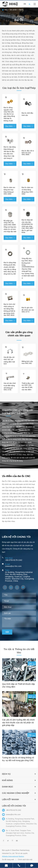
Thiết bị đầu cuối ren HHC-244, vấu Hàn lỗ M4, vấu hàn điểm (28, 386)
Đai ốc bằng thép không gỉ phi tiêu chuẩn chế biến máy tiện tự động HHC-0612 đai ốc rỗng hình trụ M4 (10, 268)
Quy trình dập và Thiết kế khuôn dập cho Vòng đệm (18, 685)
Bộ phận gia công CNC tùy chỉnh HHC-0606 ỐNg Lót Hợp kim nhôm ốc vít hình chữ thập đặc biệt (10, 226)
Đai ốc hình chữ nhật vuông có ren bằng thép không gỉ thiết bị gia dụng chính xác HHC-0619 (9, 310)
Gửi (7, 632)
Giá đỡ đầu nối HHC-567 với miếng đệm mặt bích (9, 361)
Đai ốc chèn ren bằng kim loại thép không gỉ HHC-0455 (9, 191)
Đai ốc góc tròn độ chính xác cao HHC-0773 (28, 310)
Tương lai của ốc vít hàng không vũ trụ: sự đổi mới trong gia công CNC (18, 759)
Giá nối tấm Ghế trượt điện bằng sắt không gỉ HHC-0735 (10, 387)
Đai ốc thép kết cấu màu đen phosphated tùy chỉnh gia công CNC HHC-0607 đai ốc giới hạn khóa (28, 226)
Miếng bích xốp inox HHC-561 (27, 362)
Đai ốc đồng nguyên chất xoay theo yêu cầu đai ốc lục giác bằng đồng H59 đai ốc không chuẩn (9, 114)
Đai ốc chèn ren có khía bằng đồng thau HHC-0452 (28, 191)
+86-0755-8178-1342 (14, 560)
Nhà (6, 10)
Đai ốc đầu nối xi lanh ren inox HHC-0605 (28, 153)
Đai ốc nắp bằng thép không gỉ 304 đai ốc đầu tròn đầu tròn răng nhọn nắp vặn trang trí (10, 153)
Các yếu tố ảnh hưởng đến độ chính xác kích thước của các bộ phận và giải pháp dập (18, 722)
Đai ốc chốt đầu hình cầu (27, 114)
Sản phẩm (13, 10)
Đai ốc (21, 10)
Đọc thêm (10, 126)
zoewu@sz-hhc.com (13, 566)
